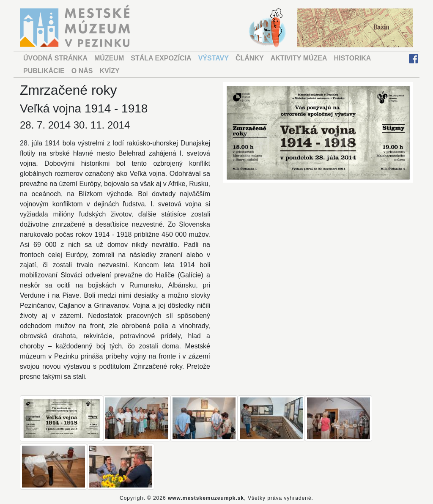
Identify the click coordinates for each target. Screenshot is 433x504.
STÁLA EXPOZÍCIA (161, 58)
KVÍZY (109, 71)
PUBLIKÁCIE (44, 71)
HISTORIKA (353, 58)
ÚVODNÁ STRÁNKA (55, 58)
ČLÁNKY (250, 58)
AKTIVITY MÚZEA (299, 58)
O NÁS (82, 71)
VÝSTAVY (214, 58)
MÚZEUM (109, 58)
